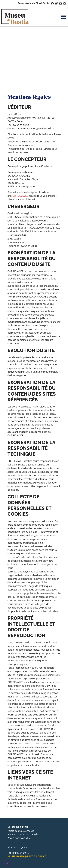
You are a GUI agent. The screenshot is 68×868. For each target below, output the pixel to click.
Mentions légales (17, 847)
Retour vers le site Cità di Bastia (33, 3)
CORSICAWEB (20, 196)
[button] (6, 863)
